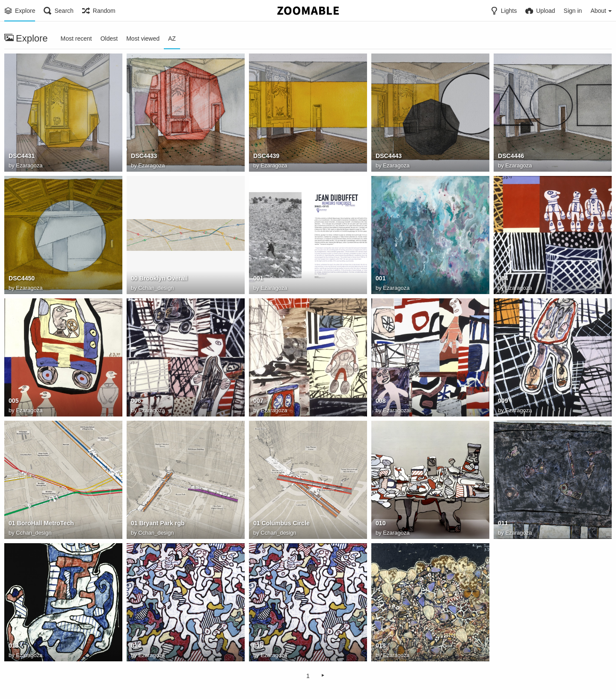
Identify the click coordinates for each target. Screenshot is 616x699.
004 (503, 279)
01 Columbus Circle (281, 524)
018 (381, 646)
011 (503, 524)
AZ (172, 39)
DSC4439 (266, 156)
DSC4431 (22, 156)
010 (381, 524)
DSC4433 (144, 156)
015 (258, 646)
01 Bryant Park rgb (158, 524)
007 (258, 401)
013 (13, 646)
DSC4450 (22, 279)
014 (136, 646)
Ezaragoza (29, 165)
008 (381, 401)
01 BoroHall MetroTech (41, 524)
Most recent (76, 39)
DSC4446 (511, 156)
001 (258, 279)
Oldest (109, 39)
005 (13, 401)
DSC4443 (389, 156)
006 (136, 401)
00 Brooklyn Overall (159, 279)
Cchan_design (156, 288)
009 (503, 401)
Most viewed (143, 39)
